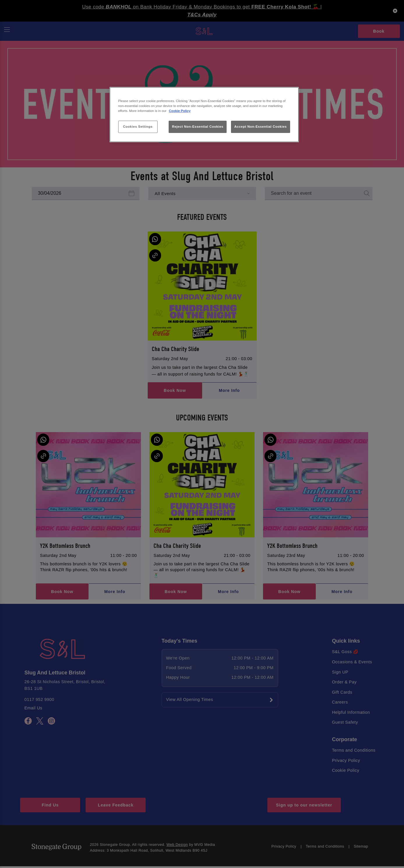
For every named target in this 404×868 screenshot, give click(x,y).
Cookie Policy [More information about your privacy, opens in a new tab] (180, 111)
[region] (204, 115)
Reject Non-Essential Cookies (198, 127)
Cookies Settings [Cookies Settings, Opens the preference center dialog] (138, 127)
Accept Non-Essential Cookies (260, 127)
